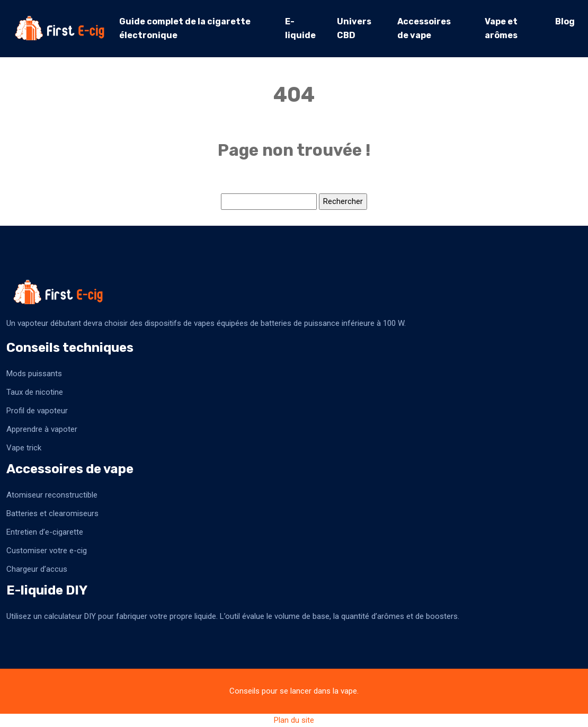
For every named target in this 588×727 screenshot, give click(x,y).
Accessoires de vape (424, 28)
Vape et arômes (501, 28)
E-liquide (300, 28)
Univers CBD (354, 28)
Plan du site (294, 720)
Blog (565, 21)
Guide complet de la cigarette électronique (185, 28)
